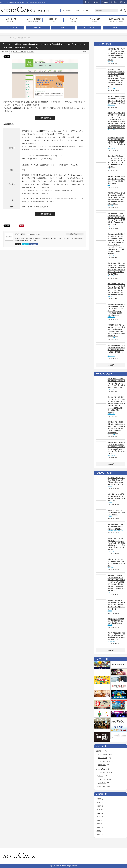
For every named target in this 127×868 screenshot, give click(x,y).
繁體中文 (123, 2)
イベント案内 (103, 754)
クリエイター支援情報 (32, 20)
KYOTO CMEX (20, 234)
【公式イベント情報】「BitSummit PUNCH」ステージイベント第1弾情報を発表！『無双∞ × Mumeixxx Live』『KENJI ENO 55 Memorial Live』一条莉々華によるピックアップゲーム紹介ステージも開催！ (116, 78)
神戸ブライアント (112, 641)
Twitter (25, 244)
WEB (18, 244)
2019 (98, 824)
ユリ (109, 169)
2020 (98, 820)
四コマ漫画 (102, 765)
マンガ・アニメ (12, 28)
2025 (98, 802)
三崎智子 (110, 486)
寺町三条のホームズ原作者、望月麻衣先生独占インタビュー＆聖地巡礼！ (116, 527)
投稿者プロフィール (75, 234)
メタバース (115, 28)
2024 (98, 806)
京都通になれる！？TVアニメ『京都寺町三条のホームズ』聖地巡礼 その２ (116, 621)
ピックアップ (103, 758)
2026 (98, 799)
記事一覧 (53, 20)
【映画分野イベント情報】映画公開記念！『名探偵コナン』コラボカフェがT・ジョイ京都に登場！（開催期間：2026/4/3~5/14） (116, 383)
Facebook (33, 244)
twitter (123, 856)
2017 (98, 831)
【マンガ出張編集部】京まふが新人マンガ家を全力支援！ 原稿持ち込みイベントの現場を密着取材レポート (116, 350)
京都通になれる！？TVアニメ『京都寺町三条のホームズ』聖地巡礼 (116, 513)
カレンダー (74, 20)
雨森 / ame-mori (112, 62)
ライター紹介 (95, 20)
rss (120, 856)
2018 (98, 827)
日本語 (87, 2)
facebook (126, 856)
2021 (98, 817)
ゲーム (63, 28)
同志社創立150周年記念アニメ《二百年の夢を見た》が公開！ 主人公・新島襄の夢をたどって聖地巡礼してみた (116, 142)
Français (105, 2)
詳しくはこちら (46, 118)
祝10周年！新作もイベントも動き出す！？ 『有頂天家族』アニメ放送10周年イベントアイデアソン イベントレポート (116, 605)
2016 (98, 834)
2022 (98, 813)
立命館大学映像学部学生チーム (115, 531)
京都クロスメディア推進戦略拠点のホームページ (67, 108)
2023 (98, 810)
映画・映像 (38, 28)
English (96, 2)
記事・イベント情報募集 (84, 11)
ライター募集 (67, 11)
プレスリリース (103, 761)
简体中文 (114, 2)
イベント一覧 (11, 20)
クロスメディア (89, 28)
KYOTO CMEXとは (116, 20)
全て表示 (110, 365)
